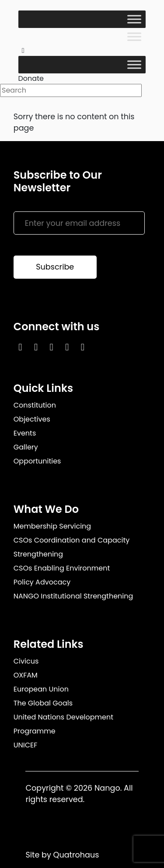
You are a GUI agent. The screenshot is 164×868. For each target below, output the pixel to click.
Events (25, 433)
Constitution (35, 405)
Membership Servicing (52, 526)
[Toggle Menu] (134, 19)
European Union (41, 689)
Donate (31, 78)
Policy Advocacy (42, 582)
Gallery (26, 447)
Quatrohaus (76, 855)
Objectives (32, 419)
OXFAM (26, 675)
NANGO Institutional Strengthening (73, 596)
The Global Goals (43, 703)
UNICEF (26, 745)
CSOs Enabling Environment (62, 568)
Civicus (26, 661)
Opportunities (37, 461)
